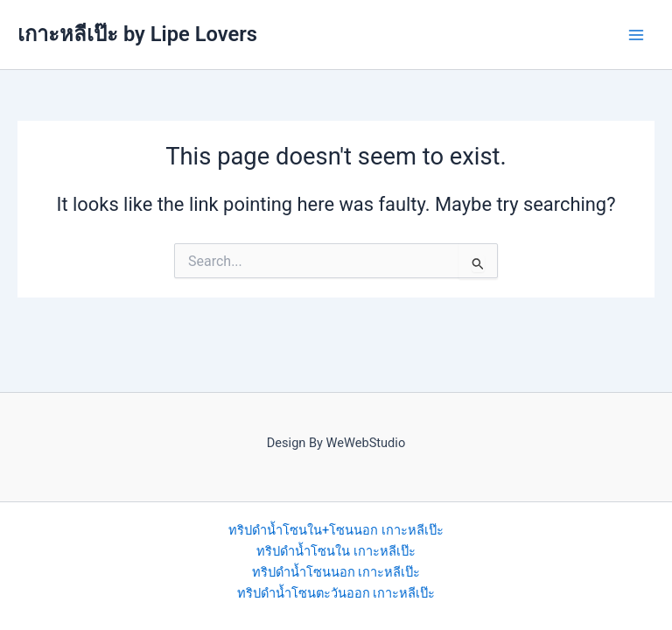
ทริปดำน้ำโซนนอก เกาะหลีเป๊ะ (336, 572)
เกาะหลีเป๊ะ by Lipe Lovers (137, 34)
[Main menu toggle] (636, 35)
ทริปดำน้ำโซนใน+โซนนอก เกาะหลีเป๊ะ (336, 530)
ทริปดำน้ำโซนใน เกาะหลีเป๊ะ (336, 551)
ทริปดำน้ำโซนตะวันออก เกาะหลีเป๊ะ (336, 593)
